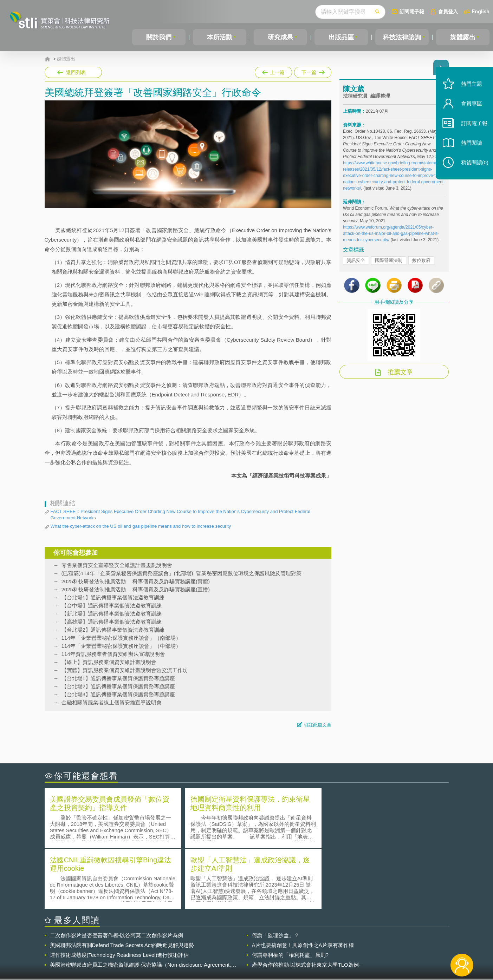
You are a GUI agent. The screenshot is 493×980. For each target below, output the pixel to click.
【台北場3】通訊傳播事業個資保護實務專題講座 (118, 694)
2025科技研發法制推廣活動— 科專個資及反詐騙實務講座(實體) (136, 581)
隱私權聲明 (251, 941)
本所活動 (220, 37)
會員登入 (448, 11)
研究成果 (280, 37)
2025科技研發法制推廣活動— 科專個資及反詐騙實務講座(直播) (136, 589)
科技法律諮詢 (402, 37)
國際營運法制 (389, 262)
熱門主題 (469, 89)
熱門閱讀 (469, 148)
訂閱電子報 (412, 11)
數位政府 (421, 262)
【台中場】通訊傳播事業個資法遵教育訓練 (112, 606)
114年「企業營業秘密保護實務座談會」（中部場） (121, 646)
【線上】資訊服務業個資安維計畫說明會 (109, 662)
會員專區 (469, 108)
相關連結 (388, 941)
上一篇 (273, 71)
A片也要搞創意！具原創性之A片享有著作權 (303, 884)
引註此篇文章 (318, 725)
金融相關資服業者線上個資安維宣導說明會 (112, 702)
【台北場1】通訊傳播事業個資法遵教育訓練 (113, 597)
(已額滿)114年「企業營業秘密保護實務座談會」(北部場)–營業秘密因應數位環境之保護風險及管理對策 (181, 573)
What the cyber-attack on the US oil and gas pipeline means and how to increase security (141, 526)
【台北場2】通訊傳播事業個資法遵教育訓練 (113, 630)
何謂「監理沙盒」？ (276, 874)
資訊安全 (356, 262)
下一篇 (313, 71)
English (481, 11)
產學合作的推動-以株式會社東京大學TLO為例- (306, 903)
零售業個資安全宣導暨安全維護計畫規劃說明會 (117, 565)
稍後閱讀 (472, 167)
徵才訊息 (292, 941)
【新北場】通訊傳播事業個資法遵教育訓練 (112, 614)
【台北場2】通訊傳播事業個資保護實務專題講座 (118, 686)
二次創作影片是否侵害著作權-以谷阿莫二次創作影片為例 (117, 874)
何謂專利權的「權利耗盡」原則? (290, 893)
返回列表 (76, 72)
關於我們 (159, 37)
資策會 (347, 941)
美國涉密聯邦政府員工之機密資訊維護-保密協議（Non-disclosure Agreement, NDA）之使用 (141, 903)
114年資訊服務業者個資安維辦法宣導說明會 (113, 654)
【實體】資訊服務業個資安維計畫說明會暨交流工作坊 (125, 670)
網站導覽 (292, 951)
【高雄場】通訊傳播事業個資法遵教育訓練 (112, 622)
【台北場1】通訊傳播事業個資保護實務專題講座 (118, 678)
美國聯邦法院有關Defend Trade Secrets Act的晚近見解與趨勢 (122, 884)
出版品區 (341, 37)
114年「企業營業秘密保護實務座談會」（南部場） (121, 638)
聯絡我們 (248, 951)
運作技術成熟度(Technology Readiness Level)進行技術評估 (119, 893)
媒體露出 (463, 37)
